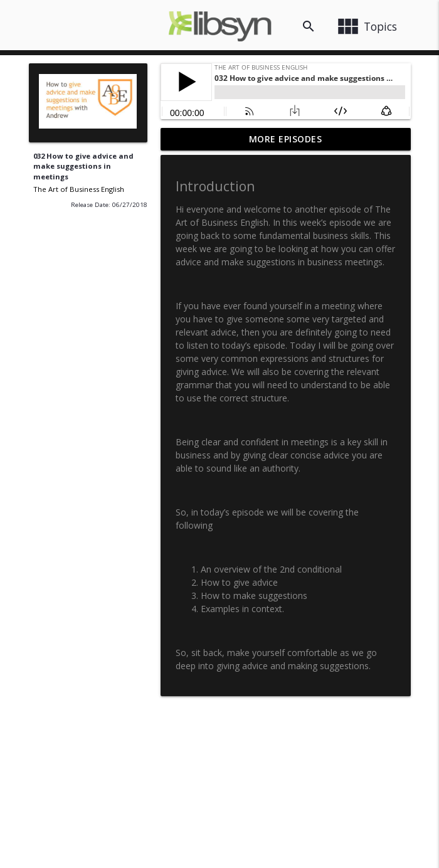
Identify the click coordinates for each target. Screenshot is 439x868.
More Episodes (286, 139)
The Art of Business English (79, 189)
